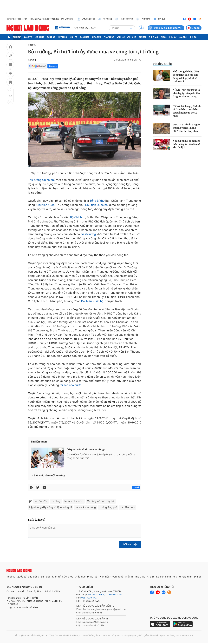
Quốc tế (28, 37)
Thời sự (17, 37)
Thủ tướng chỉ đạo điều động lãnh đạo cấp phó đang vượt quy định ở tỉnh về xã (186, 76)
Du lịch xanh (164, 577)
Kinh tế (73, 37)
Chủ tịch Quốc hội (97, 205)
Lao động (39, 37)
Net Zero (62, 37)
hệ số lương (88, 234)
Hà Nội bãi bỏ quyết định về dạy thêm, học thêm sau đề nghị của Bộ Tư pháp (187, 111)
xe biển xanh (128, 507)
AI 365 (164, 37)
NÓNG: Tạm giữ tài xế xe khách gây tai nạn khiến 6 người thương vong (187, 93)
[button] (10, 90)
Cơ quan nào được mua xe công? (86, 449)
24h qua (159, 19)
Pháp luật (109, 37)
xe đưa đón (41, 501)
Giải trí (142, 37)
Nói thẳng (105, 19)
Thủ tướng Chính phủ (42, 180)
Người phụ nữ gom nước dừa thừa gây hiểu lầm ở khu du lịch (186, 144)
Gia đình (183, 37)
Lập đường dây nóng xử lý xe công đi (50, 507)
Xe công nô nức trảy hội (101, 501)
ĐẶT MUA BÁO (67, 19)
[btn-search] (131, 28)
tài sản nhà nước (70, 385)
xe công (56, 501)
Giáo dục (97, 37)
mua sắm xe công (86, 507)
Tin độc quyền (124, 19)
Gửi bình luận (130, 544)
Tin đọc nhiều (162, 64)
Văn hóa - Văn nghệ (126, 37)
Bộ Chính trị (78, 217)
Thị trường (143, 19)
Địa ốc (193, 37)
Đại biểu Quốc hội (93, 301)
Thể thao (153, 37)
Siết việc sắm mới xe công (49, 476)
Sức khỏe (84, 37)
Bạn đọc (51, 37)
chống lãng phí (108, 507)
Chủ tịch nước (45, 205)
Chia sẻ (53, 66)
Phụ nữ (173, 37)
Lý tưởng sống (86, 19)
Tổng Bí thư (97, 201)
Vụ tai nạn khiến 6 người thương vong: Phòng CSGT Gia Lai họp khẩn (187, 128)
